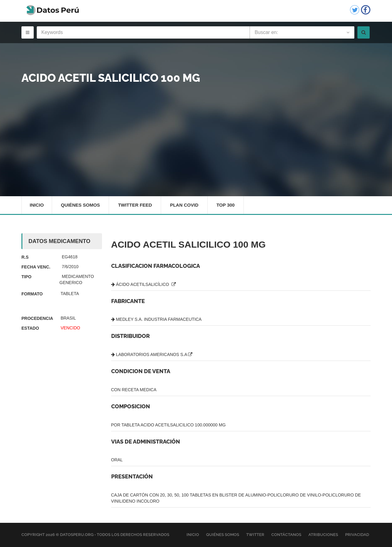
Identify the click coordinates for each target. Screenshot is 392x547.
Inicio (37, 205)
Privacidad (357, 535)
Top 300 (226, 205)
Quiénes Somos (81, 205)
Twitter (255, 535)
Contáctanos (286, 535)
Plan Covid (184, 205)
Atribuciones (323, 535)
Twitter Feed (135, 205)
